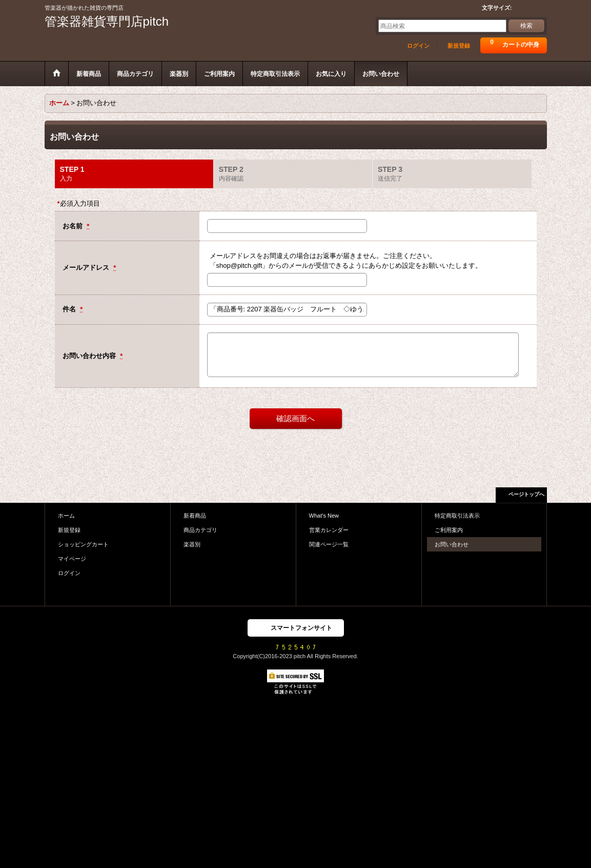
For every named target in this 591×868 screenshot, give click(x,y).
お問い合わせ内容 (90, 356)
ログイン (418, 46)
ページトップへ (526, 494)
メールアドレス (87, 268)
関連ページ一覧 (329, 544)
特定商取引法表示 (457, 516)
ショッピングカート (83, 544)
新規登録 (459, 46)
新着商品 (195, 516)
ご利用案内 (449, 530)
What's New (324, 516)
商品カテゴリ (200, 530)
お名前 (74, 226)
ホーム (66, 516)
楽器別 (192, 544)
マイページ (72, 559)
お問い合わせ (452, 544)
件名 (70, 309)
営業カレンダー (329, 530)
